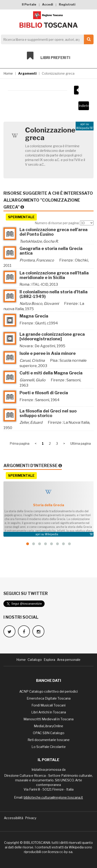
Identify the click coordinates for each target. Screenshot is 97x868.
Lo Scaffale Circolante (49, 747)
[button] (28, 544)
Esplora (49, 660)
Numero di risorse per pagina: (57, 223)
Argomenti (27, 73)
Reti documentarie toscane (49, 740)
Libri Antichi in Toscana (49, 712)
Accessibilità (14, 818)
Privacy (31, 818)
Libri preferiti (49, 56)
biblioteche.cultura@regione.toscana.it (53, 797)
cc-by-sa (66, 852)
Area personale (69, 660)
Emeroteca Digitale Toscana (49, 698)
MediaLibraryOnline (48, 726)
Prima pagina (20, 443)
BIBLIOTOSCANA (37, 843)
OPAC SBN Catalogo (49, 733)
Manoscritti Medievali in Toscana (48, 719)
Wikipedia (51, 534)
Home (8, 73)
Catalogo (35, 660)
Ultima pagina (81, 443)
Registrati (67, 4)
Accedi (48, 4)
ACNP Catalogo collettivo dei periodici (48, 691)
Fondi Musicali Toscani (48, 705)
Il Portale (29, 4)
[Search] (46, 39)
